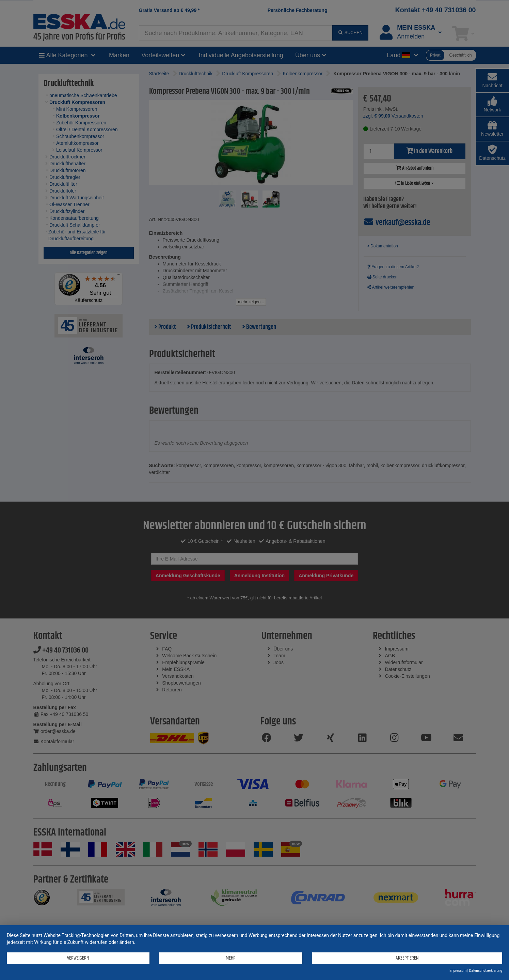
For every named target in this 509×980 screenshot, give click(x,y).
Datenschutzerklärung (486, 971)
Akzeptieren (407, 958)
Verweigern (78, 958)
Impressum (458, 971)
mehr (231, 958)
